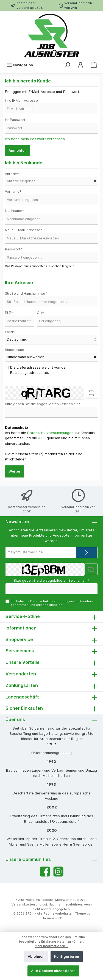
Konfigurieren (67, 956)
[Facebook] (45, 872)
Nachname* (15, 211)
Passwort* (14, 249)
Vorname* (13, 191)
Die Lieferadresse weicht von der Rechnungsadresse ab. (39, 370)
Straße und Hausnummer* (26, 293)
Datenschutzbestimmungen (50, 433)
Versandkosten (23, 904)
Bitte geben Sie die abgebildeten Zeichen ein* (43, 404)
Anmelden (18, 151)
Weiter (15, 471)
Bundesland (15, 350)
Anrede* (12, 174)
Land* (10, 332)
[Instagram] (58, 872)
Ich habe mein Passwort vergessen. (35, 139)
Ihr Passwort (15, 120)
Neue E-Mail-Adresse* (24, 230)
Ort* (40, 313)
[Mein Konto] (80, 65)
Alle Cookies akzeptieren (53, 971)
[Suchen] (67, 65)
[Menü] (20, 65)
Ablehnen (36, 956)
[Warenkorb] (94, 65)
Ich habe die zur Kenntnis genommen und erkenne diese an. (52, 603)
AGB (42, 438)
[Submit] (87, 553)
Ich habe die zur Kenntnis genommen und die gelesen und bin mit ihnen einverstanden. (50, 438)
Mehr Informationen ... (51, 946)
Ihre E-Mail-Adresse (21, 100)
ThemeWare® (51, 918)
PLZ (9, 313)
